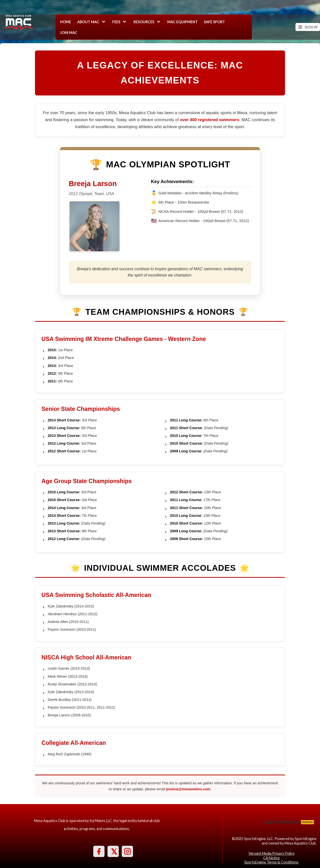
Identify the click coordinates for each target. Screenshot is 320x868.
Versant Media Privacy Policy (271, 853)
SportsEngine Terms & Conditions (271, 862)
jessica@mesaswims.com (188, 789)
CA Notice (271, 858)
